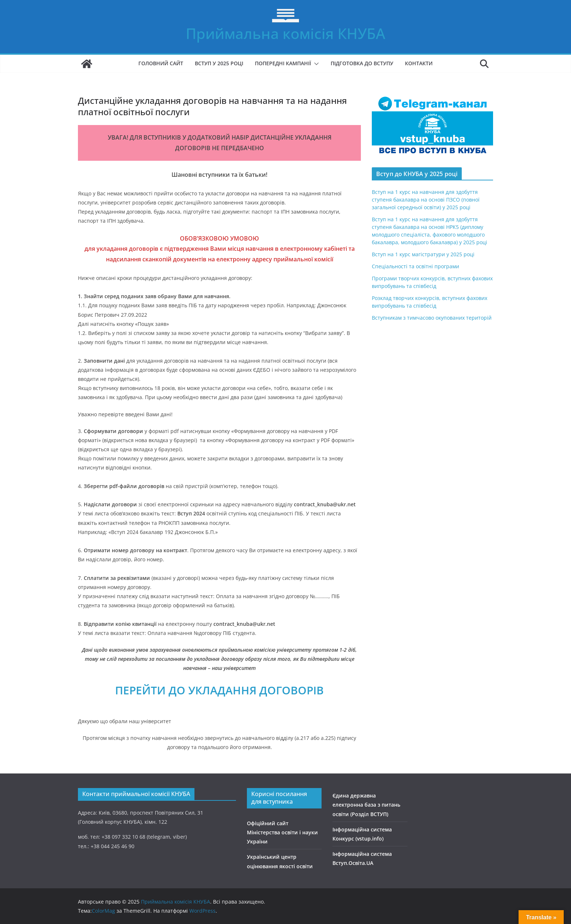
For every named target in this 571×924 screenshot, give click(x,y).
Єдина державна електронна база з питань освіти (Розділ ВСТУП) (366, 805)
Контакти (419, 63)
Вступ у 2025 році (219, 63)
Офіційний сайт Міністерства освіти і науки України (282, 832)
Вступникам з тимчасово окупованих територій (432, 318)
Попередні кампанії (283, 63)
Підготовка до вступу (362, 63)
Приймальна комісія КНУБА (285, 33)
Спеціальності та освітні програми (416, 266)
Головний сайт (161, 63)
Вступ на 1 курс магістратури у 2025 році (423, 254)
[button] (315, 64)
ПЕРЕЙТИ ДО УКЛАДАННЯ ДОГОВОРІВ (219, 690)
